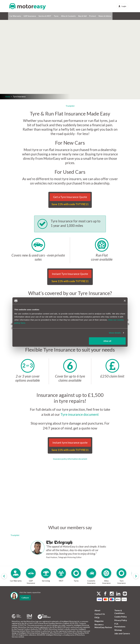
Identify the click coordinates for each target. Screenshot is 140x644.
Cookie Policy (121, 617)
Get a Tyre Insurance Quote (70, 197)
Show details (115, 333)
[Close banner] (125, 301)
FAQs (97, 617)
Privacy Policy (121, 620)
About (98, 610)
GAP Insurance (30, 16)
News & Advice (105, 16)
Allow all (107, 341)
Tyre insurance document (80, 414)
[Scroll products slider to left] (4, 576)
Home (8, 96)
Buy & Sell (82, 16)
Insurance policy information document (70, 459)
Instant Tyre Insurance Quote (70, 274)
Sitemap (118, 630)
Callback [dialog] (25, 598)
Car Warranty (15, 16)
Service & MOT (45, 16)
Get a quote (34, 68)
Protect (93, 16)
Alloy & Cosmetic (68, 16)
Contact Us (100, 614)
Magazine (99, 621)
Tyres (56, 16)
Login (122, 6)
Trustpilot (70, 106)
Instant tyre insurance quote (70, 442)
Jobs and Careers (122, 633)
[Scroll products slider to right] (136, 576)
